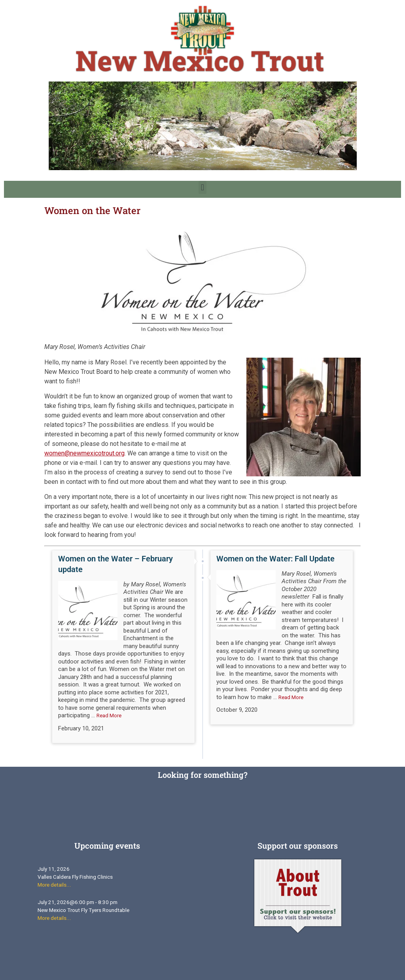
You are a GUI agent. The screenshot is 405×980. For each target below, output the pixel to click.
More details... (54, 885)
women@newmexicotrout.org (84, 453)
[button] (202, 187)
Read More (109, 716)
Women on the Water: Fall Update (275, 559)
